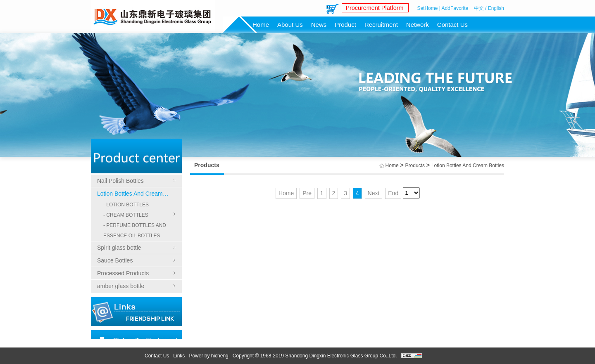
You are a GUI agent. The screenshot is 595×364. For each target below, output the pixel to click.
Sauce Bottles (115, 260)
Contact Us (452, 25)
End (393, 193)
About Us (290, 25)
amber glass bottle (121, 286)
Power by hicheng (208, 356)
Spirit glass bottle (119, 248)
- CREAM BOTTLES (126, 215)
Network (418, 25)
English (496, 8)
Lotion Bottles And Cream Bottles (136, 194)
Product (345, 25)
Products (415, 165)
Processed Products (123, 273)
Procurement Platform (373, 8)
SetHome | (428, 8)
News (319, 25)
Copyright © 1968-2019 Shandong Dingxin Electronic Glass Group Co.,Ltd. (315, 356)
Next (374, 193)
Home (261, 25)
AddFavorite (455, 8)
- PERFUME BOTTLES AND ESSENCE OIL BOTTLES (135, 230)
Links (179, 356)
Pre (307, 193)
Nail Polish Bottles (120, 181)
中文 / (480, 8)
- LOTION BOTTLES (126, 205)
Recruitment (381, 25)
